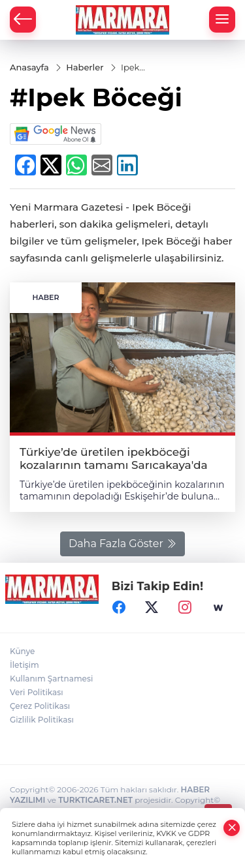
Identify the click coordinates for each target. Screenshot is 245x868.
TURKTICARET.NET (95, 800)
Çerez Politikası (40, 706)
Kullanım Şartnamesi (51, 679)
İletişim (24, 665)
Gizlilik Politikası (42, 720)
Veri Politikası (37, 692)
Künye (22, 651)
